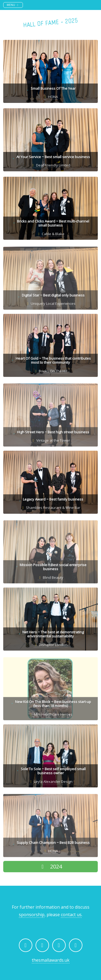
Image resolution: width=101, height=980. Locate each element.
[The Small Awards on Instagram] (42, 945)
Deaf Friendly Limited (50, 165)
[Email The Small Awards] (76, 945)
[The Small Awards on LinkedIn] (59, 945)
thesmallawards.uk (51, 960)
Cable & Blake (50, 234)
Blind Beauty (50, 579)
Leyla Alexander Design (50, 782)
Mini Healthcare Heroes (50, 716)
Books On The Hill (50, 372)
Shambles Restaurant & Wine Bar (50, 508)
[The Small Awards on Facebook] (26, 945)
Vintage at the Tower (50, 443)
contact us (71, 915)
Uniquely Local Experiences (50, 306)
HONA (50, 97)
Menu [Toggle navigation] (15, 5)
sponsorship (32, 915)
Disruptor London (50, 645)
